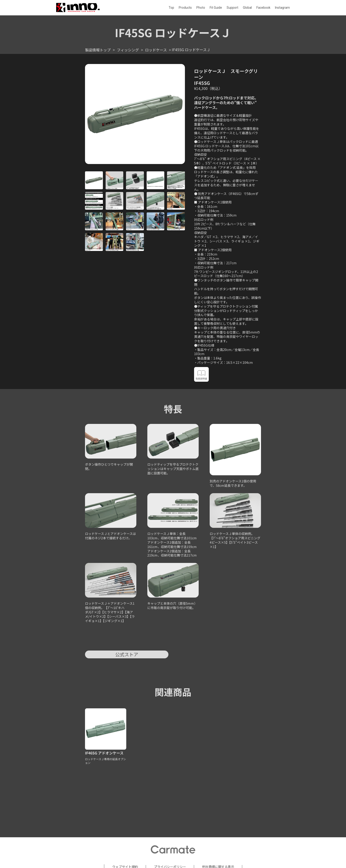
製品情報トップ (98, 50)
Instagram (282, 8)
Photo (201, 8)
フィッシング (128, 50)
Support (232, 8)
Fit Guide (216, 8)
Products (185, 8)
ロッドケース (156, 50)
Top (171, 8)
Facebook (263, 8)
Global (247, 8)
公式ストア (127, 654)
